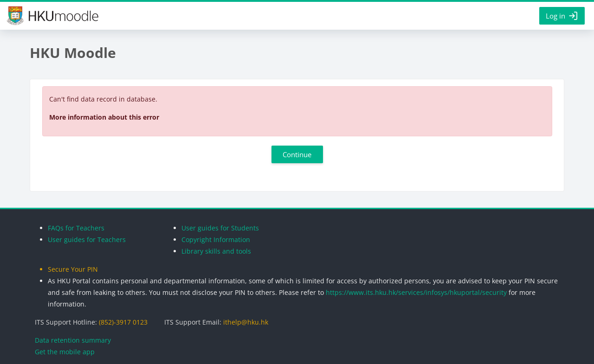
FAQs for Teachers (76, 228)
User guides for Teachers (87, 239)
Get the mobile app (65, 352)
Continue (297, 154)
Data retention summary (73, 340)
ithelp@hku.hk (246, 322)
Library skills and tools (216, 251)
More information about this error (104, 117)
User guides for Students (220, 228)
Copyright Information (216, 239)
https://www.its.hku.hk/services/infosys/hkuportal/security (416, 292)
